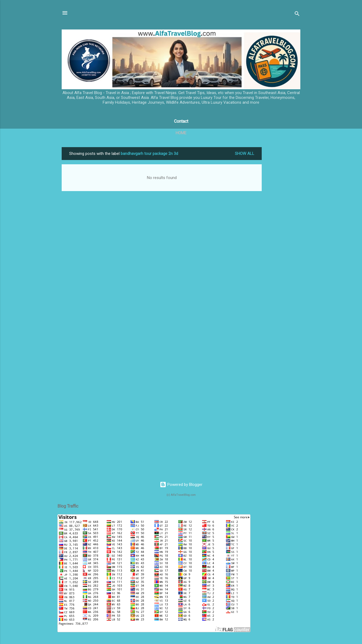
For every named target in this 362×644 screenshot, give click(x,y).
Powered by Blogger (181, 485)
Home (181, 133)
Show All (245, 154)
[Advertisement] (283, 228)
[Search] (297, 15)
